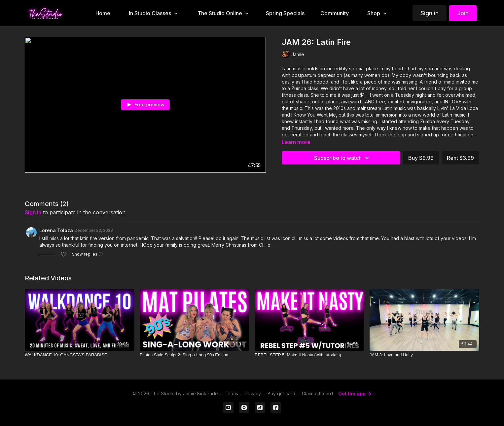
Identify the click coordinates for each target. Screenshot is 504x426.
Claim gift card (317, 393)
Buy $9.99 (421, 158)
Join (463, 13)
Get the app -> (355, 393)
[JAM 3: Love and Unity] (424, 355)
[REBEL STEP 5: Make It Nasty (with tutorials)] (309, 355)
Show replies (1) (87, 254)
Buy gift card (281, 393)
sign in (33, 212)
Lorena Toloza (56, 230)
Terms (231, 393)
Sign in (430, 13)
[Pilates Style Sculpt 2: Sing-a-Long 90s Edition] (195, 355)
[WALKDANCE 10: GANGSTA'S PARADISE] (80, 355)
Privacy (253, 393)
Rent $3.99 (460, 158)
